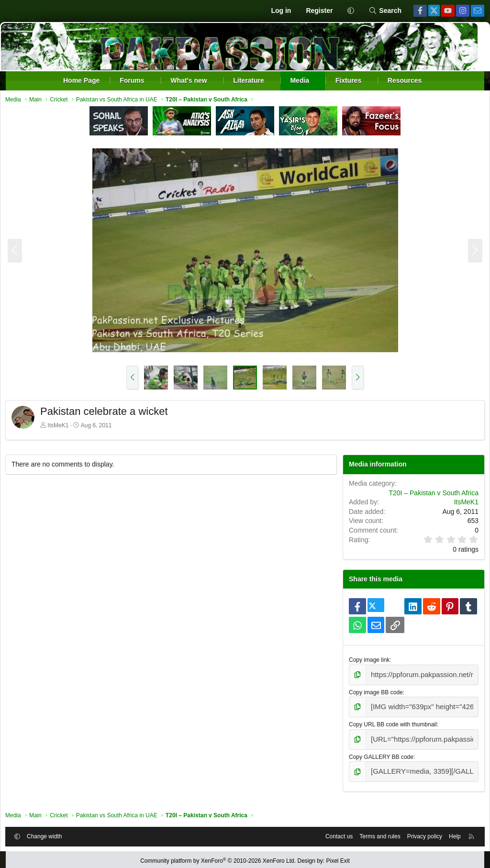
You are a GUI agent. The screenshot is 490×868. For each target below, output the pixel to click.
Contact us (331, 831)
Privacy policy (417, 831)
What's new (189, 80)
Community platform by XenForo (218, 858)
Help (447, 831)
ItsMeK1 (66, 428)
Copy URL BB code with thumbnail (390, 723)
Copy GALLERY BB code (378, 753)
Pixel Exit (338, 858)
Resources (405, 80)
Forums (132, 80)
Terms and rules (372, 831)
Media (300, 80)
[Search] (385, 11)
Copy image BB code (373, 692)
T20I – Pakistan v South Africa (425, 495)
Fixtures (348, 80)
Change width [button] (52, 831)
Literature (249, 80)
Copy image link (366, 662)
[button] (351, 11)
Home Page (81, 80)
